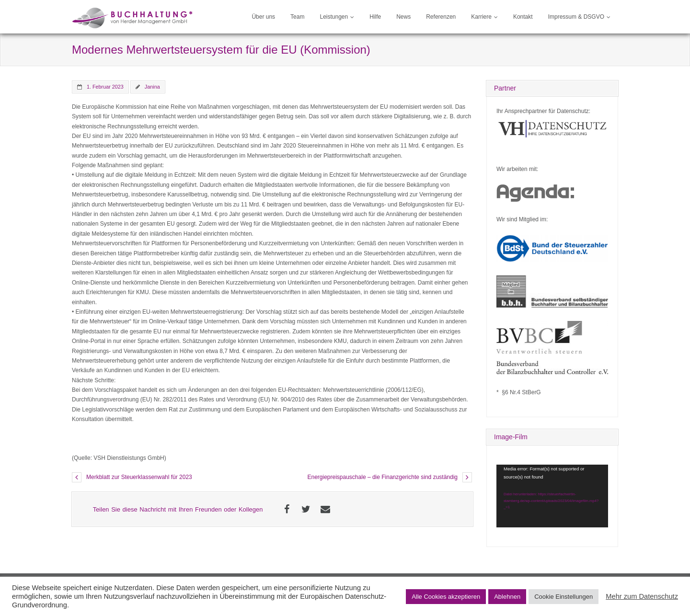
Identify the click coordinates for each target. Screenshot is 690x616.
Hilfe (375, 17)
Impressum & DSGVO (576, 17)
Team (297, 17)
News (403, 17)
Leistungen (334, 17)
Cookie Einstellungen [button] (563, 597)
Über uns (263, 17)
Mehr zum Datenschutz (642, 596)
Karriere (481, 17)
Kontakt (523, 17)
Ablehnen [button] (507, 597)
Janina (152, 87)
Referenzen (441, 17)
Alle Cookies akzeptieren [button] (446, 597)
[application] (552, 496)
